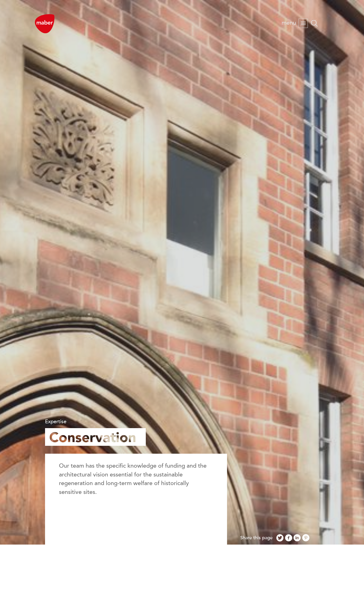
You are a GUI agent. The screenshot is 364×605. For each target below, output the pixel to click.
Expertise (56, 422)
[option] (182, 272)
